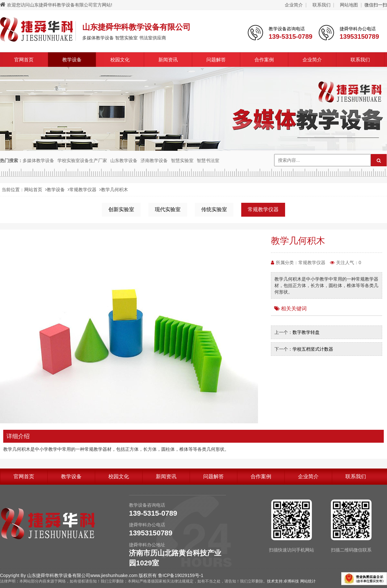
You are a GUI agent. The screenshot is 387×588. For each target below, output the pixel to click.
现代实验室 (168, 209)
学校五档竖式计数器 (313, 349)
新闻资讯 (168, 60)
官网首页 (24, 60)
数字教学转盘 (306, 332)
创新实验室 (121, 209)
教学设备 (72, 60)
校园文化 (120, 60)
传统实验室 (214, 209)
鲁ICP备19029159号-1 (181, 575)
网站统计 (308, 581)
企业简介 (294, 5)
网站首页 (33, 190)
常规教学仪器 (83, 190)
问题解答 (216, 60)
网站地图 (349, 5)
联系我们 (322, 5)
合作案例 (264, 60)
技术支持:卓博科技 (283, 581)
